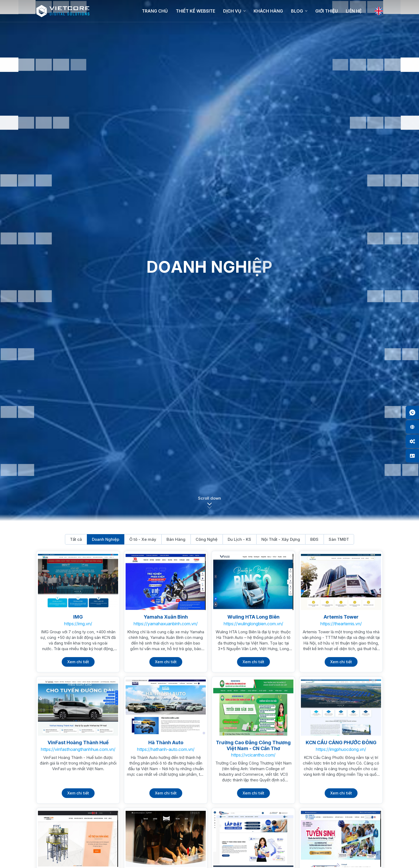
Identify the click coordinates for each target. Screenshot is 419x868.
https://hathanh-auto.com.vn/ (166, 749)
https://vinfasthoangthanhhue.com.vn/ (78, 749)
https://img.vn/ (78, 624)
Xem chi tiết (78, 662)
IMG (78, 617)
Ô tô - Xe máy (143, 539)
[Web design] (412, 427)
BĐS (314, 539)
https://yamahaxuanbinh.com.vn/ (166, 624)
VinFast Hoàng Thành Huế (78, 742)
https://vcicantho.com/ (253, 755)
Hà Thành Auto (166, 742)
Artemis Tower (341, 617)
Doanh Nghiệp (106, 539)
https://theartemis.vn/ (341, 624)
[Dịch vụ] (412, 441)
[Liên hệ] (412, 456)
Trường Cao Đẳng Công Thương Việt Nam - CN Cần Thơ (253, 745)
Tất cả (76, 539)
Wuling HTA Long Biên (253, 617)
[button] (210, 505)
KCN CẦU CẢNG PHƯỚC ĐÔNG (341, 742)
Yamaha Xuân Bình (166, 617)
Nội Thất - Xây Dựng (281, 539)
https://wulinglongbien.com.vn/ (253, 624)
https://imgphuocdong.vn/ (341, 749)
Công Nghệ (207, 539)
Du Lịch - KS (239, 539)
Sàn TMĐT (339, 539)
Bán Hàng (176, 539)
